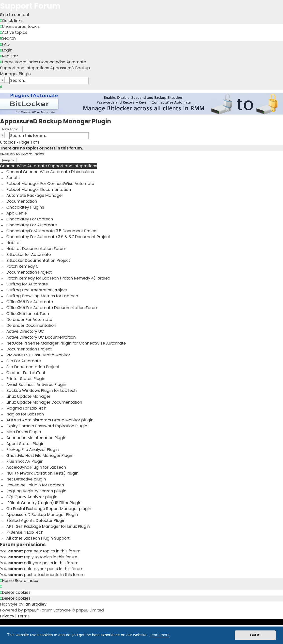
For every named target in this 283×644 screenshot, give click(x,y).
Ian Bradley (35, 604)
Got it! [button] (255, 635)
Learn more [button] (159, 635)
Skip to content (15, 15)
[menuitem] (20, 26)
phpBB (31, 610)
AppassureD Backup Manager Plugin (55, 121)
